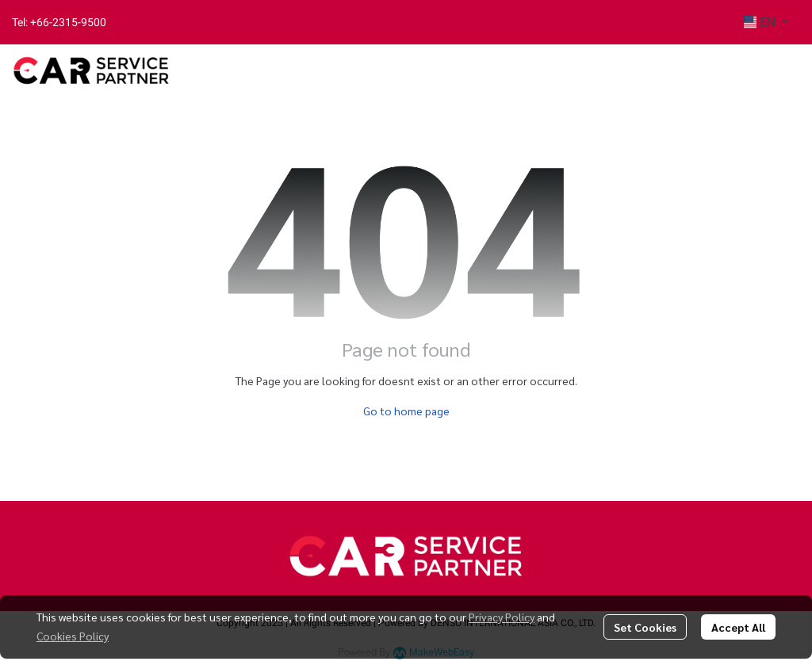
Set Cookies (645, 627)
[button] (766, 22)
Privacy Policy (502, 617)
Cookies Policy (73, 636)
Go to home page (406, 411)
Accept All (738, 627)
